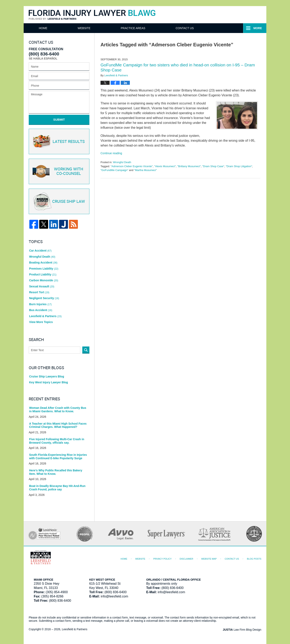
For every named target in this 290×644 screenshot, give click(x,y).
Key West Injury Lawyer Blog (49, 382)
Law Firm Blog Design (242, 630)
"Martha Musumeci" (146, 170)
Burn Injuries (40, 304)
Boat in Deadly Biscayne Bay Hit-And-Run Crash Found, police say (57, 488)
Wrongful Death (122, 162)
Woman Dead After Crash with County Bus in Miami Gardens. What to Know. (58, 410)
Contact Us (232, 28)
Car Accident (40, 251)
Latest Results (58, 141)
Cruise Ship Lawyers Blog (47, 376)
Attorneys (129, 28)
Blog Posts (254, 559)
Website (84, 28)
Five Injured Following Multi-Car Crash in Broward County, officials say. (57, 441)
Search (86, 350)
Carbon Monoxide (44, 280)
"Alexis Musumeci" (165, 166)
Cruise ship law (58, 201)
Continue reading (111, 153)
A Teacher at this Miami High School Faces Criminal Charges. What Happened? (58, 425)
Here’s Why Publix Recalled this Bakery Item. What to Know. (56, 472)
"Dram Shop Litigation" (239, 166)
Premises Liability (44, 269)
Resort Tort (39, 292)
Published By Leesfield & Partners (222, 14)
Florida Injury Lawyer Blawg (92, 15)
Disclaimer (186, 559)
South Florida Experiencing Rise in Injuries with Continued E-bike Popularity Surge (58, 456)
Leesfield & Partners (45, 316)
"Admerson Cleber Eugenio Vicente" (132, 166)
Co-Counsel (59, 171)
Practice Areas (180, 28)
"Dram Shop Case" (213, 166)
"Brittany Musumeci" (189, 166)
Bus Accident (41, 310)
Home (43, 28)
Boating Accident (43, 262)
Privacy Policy (162, 559)
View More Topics (41, 322)
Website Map (209, 559)
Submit (59, 120)
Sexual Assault (42, 286)
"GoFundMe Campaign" (114, 170)
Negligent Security (44, 298)
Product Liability (43, 274)
